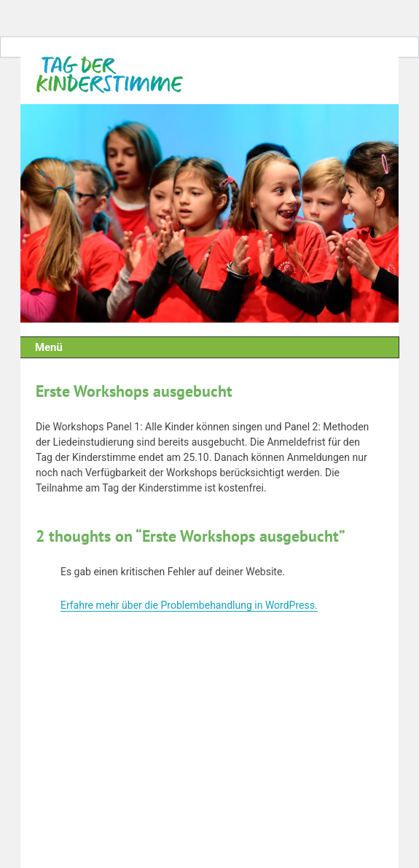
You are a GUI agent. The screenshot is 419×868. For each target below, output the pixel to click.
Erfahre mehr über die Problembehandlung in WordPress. (189, 605)
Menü (49, 347)
